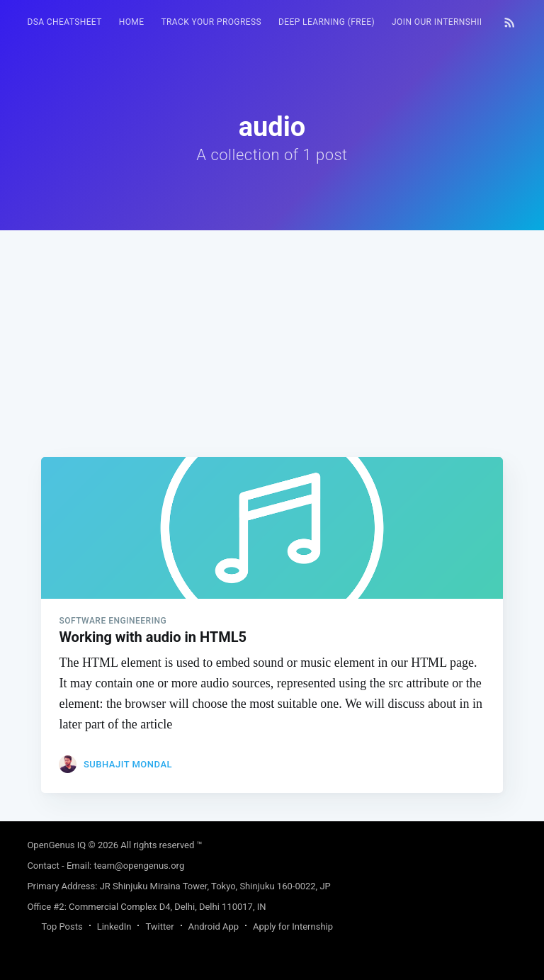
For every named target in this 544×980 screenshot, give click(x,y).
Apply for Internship (293, 927)
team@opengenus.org (139, 866)
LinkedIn (114, 927)
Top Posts (62, 927)
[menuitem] (64, 22)
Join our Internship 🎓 (445, 22)
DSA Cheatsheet (64, 22)
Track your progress (211, 22)
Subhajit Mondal (128, 764)
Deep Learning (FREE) (327, 22)
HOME (132, 22)
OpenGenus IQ (56, 845)
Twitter (159, 927)
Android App (214, 927)
